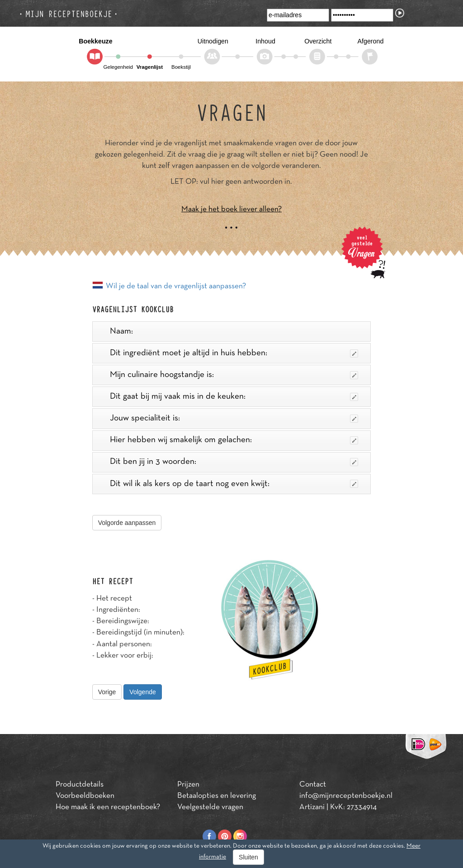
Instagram (240, 836)
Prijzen (188, 785)
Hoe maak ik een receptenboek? (108, 807)
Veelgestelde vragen (210, 807)
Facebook (209, 836)
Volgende (142, 692)
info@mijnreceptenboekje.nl (346, 796)
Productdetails (80, 785)
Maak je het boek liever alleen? (231, 210)
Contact (313, 785)
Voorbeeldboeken (85, 796)
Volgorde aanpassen (127, 523)
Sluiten (248, 857)
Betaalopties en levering (217, 796)
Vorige (107, 692)
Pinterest (225, 836)
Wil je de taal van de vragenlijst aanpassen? (176, 286)
